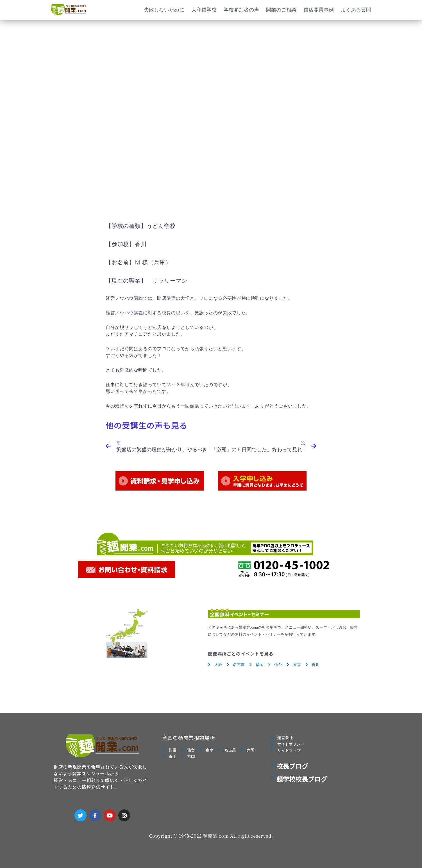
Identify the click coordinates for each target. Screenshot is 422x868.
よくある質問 (356, 10)
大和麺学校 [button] (204, 10)
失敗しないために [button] (164, 10)
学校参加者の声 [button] (241, 10)
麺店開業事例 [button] (319, 10)
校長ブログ (292, 769)
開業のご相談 (281, 10)
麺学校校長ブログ (302, 782)
